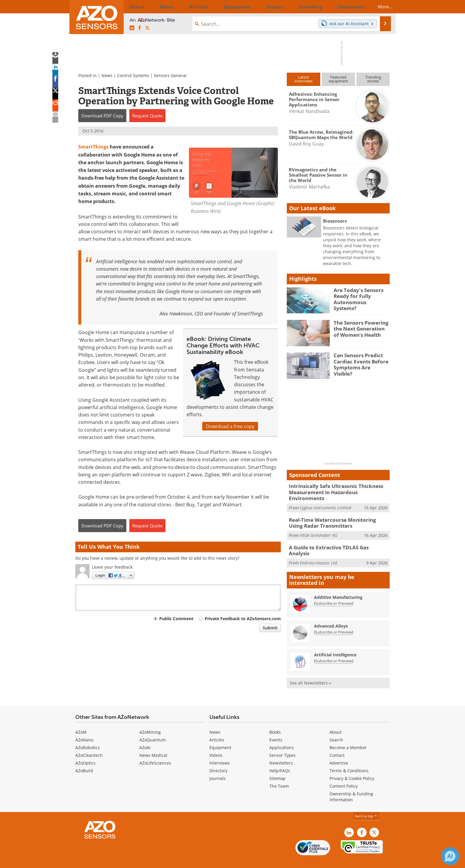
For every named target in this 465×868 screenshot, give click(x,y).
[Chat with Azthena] (450, 856)
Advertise (339, 750)
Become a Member (348, 735)
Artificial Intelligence (335, 642)
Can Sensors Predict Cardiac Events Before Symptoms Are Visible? (359, 360)
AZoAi (145, 735)
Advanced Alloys (331, 613)
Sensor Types (282, 743)
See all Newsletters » (310, 670)
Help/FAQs (280, 758)
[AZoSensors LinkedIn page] (132, 28)
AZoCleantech (89, 743)
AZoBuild (84, 758)
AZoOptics (85, 750)
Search (336, 727)
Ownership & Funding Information (351, 784)
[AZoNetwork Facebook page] (140, 28)
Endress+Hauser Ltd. (319, 547)
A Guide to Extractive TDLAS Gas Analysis (335, 538)
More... (380, 7)
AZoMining (150, 720)
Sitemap (277, 766)
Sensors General (170, 75)
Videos (216, 743)
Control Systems (133, 75)
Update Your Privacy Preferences (120, 860)
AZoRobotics (87, 735)
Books (275, 720)
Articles (217, 727)
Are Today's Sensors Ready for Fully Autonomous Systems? (359, 295)
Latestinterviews (304, 79)
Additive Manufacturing (338, 585)
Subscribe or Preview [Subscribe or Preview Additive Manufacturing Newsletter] (334, 591)
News (107, 75)
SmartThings (93, 147)
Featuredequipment (338, 79)
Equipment (220, 735)
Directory (218, 758)
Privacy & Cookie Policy (352, 766)
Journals (218, 766)
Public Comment (176, 619)
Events (276, 727)
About (335, 720)
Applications (282, 735)
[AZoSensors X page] (147, 28)
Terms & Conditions (349, 758)
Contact (337, 743)
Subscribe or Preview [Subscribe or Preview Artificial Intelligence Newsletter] (334, 648)
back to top (366, 803)
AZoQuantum (153, 727)
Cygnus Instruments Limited (325, 500)
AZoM (81, 720)
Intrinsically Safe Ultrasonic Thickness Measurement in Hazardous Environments (336, 489)
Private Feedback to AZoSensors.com (243, 619)
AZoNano (84, 727)
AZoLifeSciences (155, 750)
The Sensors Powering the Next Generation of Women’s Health (360, 328)
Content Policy (344, 774)
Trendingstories (373, 79)
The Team (279, 774)
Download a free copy (230, 426)
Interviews (220, 750)
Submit (270, 628)
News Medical (153, 743)
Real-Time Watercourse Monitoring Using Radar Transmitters (335, 515)
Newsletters (281, 750)
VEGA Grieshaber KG (319, 526)
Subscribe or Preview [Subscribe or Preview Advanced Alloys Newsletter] (334, 620)
